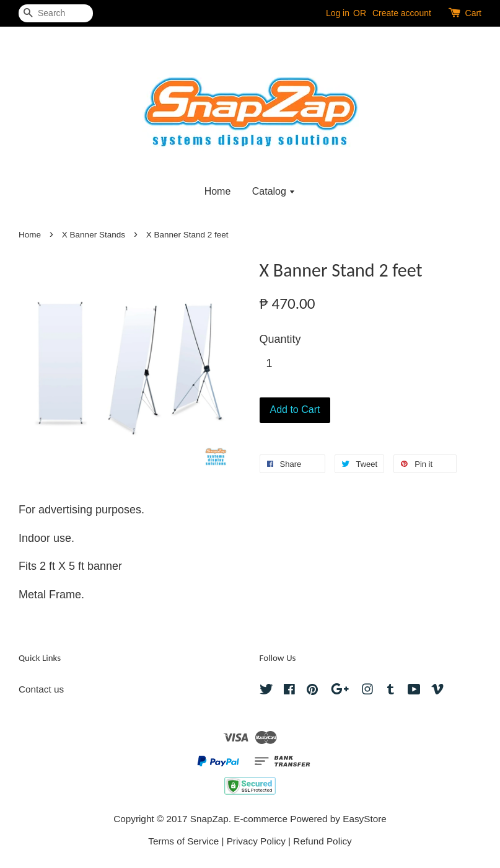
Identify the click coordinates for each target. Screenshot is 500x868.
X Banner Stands (94, 235)
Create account (402, 13)
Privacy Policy (256, 841)
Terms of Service (183, 841)
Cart (473, 13)
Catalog (274, 191)
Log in (338, 13)
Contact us (41, 689)
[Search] (56, 13)
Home (218, 191)
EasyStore (365, 819)
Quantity (280, 339)
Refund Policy (322, 841)
